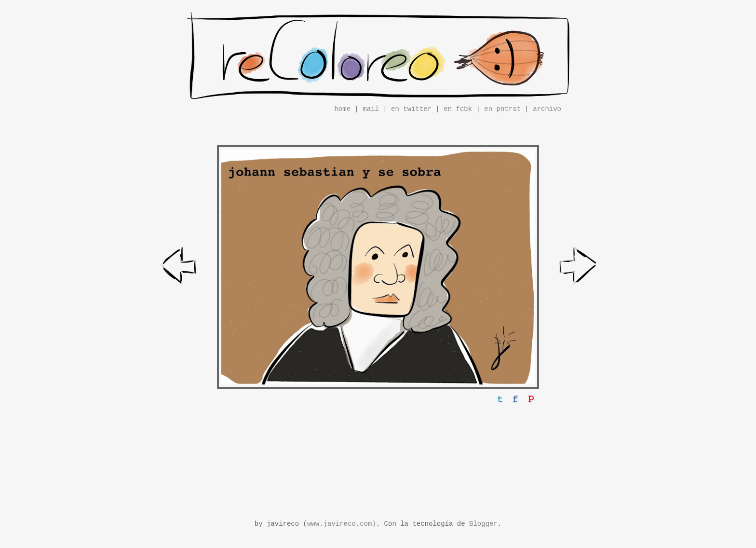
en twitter (411, 109)
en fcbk (458, 109)
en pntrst (502, 109)
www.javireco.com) (342, 524)
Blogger (483, 524)
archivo (547, 109)
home (342, 109)
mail (371, 109)
